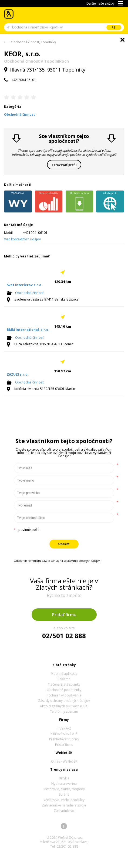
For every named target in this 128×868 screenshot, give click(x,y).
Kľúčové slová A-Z (64, 734)
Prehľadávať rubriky (64, 739)
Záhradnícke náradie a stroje (64, 805)
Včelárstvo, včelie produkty (64, 800)
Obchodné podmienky (64, 690)
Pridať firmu (64, 615)
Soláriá (64, 794)
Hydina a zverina (64, 784)
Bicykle (64, 778)
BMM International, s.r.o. (28, 330)
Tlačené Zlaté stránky (64, 684)
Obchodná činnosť (29, 293)
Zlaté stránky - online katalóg (9, 14)
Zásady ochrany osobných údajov (64, 701)
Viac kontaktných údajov (22, 239)
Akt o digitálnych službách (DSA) (64, 706)
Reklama (64, 679)
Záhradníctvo (64, 811)
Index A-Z (64, 728)
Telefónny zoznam (64, 711)
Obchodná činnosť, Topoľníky (33, 42)
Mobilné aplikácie (64, 674)
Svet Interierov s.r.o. (25, 285)
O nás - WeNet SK (64, 761)
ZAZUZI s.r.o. (18, 374)
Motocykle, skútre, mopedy (64, 789)
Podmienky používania (64, 695)
